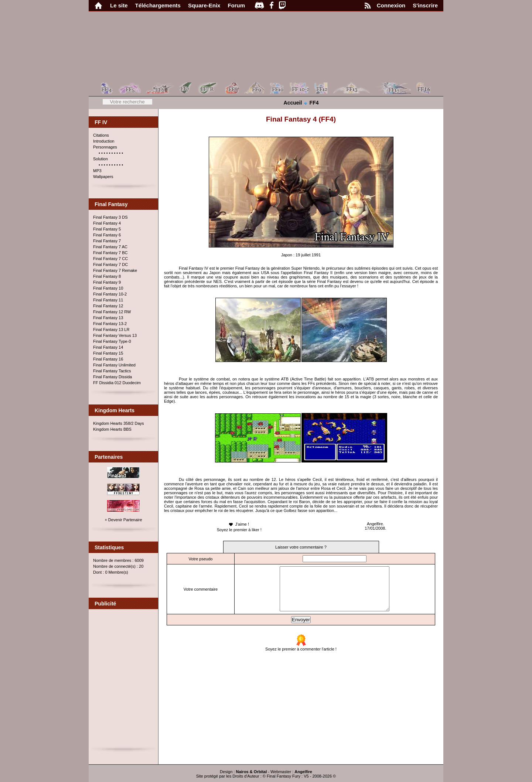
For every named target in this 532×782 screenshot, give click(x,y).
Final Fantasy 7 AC (110, 247)
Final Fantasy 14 (108, 347)
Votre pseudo (198, 559)
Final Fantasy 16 (108, 359)
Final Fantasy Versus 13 (115, 335)
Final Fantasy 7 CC (110, 259)
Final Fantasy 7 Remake (115, 270)
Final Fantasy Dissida (112, 377)
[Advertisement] (124, 681)
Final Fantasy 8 (107, 276)
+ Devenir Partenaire (123, 520)
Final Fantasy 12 (108, 306)
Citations (101, 135)
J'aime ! (238, 525)
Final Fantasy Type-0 (112, 341)
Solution (100, 159)
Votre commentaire (198, 594)
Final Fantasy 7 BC (110, 253)
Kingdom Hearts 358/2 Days (119, 423)
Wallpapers (103, 177)
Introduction (104, 141)
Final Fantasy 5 (107, 229)
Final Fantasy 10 (108, 288)
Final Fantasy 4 (107, 223)
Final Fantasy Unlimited (114, 365)
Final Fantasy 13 (108, 318)
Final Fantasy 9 (107, 282)
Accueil (293, 103)
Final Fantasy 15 (108, 353)
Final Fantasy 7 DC (110, 264)
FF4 (314, 103)
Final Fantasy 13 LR (111, 329)
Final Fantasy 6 (107, 235)
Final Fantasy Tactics (112, 371)
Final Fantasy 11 (108, 300)
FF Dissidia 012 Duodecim (117, 383)
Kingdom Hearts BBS (112, 429)
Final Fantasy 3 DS (110, 217)
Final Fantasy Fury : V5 (288, 776)
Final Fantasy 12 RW (112, 312)
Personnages (105, 147)
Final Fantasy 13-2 (110, 324)
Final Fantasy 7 (107, 241)
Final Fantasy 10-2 (110, 294)
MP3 (97, 171)
